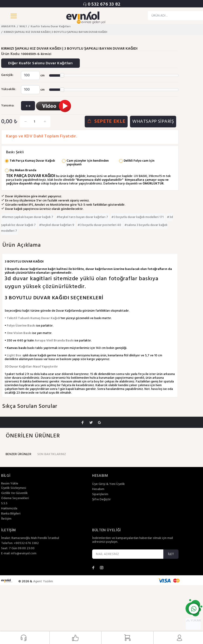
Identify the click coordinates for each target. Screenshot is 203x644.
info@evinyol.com (24, 554)
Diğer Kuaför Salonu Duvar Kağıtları (41, 63)
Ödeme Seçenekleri (15, 498)
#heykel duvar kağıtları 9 (57, 225)
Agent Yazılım (43, 581)
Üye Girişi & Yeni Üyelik (108, 484)
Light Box (14, 356)
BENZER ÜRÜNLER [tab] (18, 454)
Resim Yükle (10, 484)
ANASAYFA (8, 27)
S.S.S (4, 504)
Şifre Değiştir (101, 500)
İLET (171, 554)
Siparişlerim (100, 494)
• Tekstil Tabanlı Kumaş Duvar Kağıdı (33, 318)
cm (42, 76)
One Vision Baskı (19, 333)
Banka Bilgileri (11, 514)
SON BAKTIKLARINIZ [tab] (52, 454)
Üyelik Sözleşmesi (14, 488)
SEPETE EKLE (106, 122)
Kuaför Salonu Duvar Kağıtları (51, 27)
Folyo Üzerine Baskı (21, 326)
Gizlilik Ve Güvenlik (14, 493)
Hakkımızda (9, 509)
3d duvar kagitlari (29, 279)
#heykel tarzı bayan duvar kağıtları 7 (83, 217)
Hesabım (98, 489)
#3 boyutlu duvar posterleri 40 (100, 225)
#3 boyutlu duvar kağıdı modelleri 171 (138, 217)
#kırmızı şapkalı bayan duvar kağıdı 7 (28, 217)
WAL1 (23, 27)
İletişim (6, 519)
